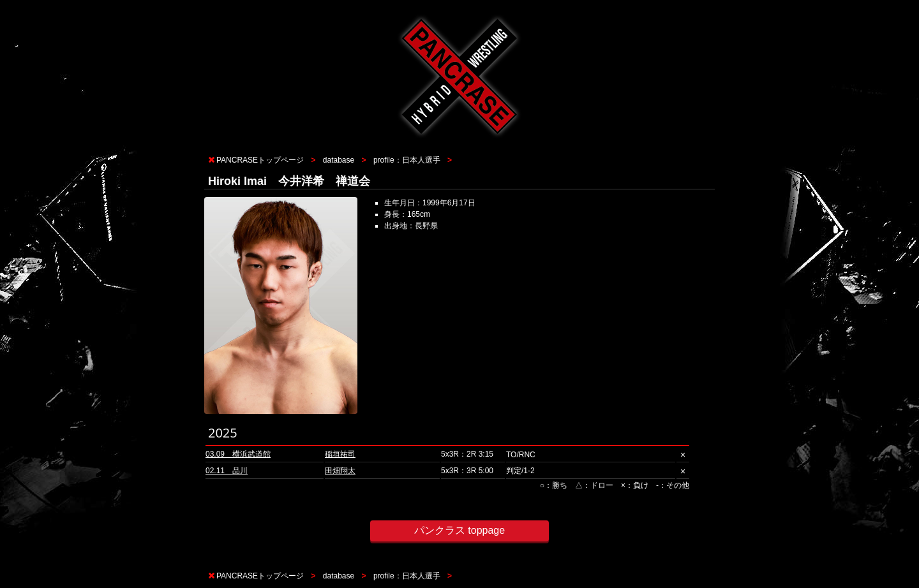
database (339, 160)
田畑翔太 (340, 471)
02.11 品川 (227, 471)
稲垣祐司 (340, 454)
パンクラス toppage (459, 530)
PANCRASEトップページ (260, 160)
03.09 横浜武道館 (238, 454)
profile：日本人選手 (407, 160)
